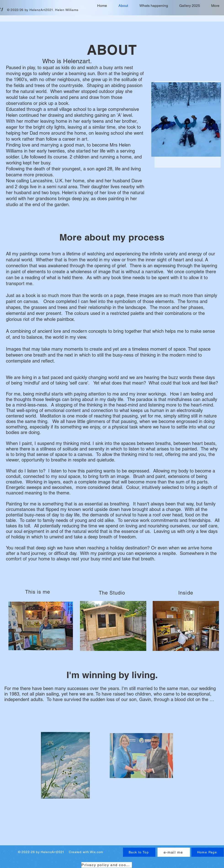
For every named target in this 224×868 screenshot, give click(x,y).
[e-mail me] (174, 852)
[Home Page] (208, 852)
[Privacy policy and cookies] (107, 865)
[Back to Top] (139, 852)
